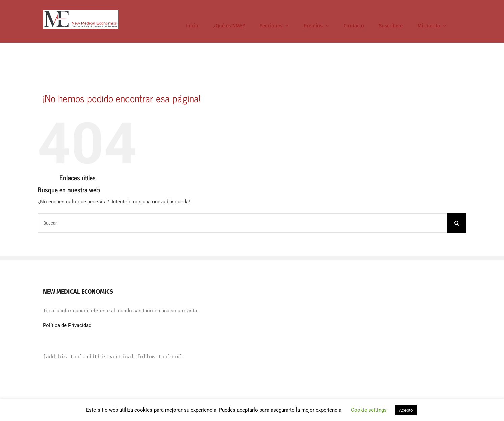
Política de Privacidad (67, 325)
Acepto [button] (406, 410)
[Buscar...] (242, 223)
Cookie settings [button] (369, 410)
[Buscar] (457, 223)
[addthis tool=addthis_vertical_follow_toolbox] (113, 357)
